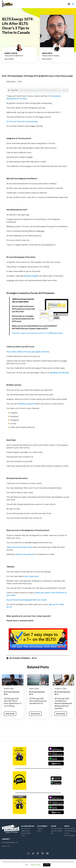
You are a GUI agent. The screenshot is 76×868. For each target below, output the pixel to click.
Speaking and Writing (59, 373)
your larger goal (31, 576)
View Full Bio (9, 59)
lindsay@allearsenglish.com (10, 842)
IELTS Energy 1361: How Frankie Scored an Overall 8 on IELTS (38, 701)
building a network (26, 404)
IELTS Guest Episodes (15, 76)
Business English (31, 276)
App (52, 833)
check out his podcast (24, 554)
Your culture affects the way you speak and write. (28, 352)
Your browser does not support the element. (38, 90)
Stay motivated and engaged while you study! (26, 600)
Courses (67, 833)
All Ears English (28, 826)
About (67, 826)
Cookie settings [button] (36, 865)
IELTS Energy (42, 826)
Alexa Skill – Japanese (57, 828)
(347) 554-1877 (6, 846)
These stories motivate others (20, 547)
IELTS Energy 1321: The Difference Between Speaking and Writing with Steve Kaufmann (63, 703)
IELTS (4, 76)
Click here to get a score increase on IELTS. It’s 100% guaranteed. (37, 333)
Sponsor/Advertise (70, 828)
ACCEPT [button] (47, 865)
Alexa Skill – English (56, 831)
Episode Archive (26, 828)
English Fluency (26, 831)
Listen (53, 826)
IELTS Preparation (70, 835)
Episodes (40, 828)
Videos (23, 835)
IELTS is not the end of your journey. (22, 121)
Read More (10, 714)
